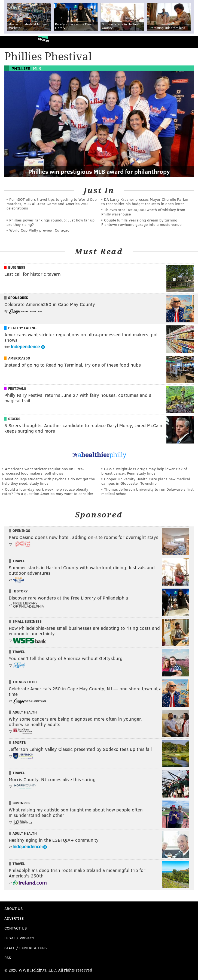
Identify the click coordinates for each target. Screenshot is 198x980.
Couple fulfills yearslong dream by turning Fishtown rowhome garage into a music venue (141, 222)
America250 (19, 358)
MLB (37, 68)
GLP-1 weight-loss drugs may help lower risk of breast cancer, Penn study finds (144, 471)
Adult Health (25, 712)
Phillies (21, 68)
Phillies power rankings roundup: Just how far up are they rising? (51, 222)
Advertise (14, 918)
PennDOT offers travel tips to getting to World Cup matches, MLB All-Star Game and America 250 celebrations (52, 204)
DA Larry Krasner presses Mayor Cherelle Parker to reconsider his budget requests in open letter (145, 201)
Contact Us (16, 928)
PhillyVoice (13, 42)
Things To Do (25, 682)
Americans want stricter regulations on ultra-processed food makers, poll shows (43, 471)
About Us (13, 908)
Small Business (27, 621)
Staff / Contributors (25, 948)
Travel (19, 561)
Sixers (14, 419)
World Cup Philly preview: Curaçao (39, 230)
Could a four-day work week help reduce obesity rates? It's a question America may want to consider (48, 491)
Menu (189, 42)
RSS (8, 957)
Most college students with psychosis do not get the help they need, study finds (48, 481)
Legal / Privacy (19, 938)
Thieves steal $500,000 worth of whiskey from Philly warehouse (143, 212)
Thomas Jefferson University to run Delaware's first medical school (147, 491)
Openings (21, 531)
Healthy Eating (22, 328)
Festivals (17, 388)
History (20, 591)
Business (17, 267)
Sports (44, 40)
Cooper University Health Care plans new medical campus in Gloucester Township (146, 481)
